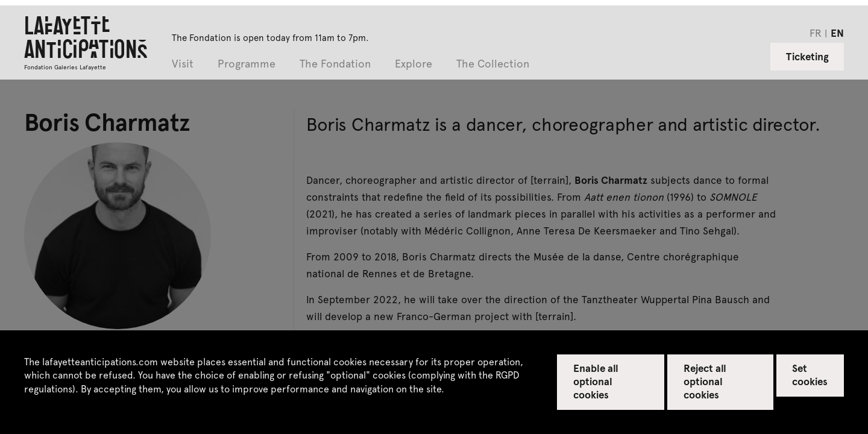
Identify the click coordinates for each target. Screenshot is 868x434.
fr (816, 33)
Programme (247, 64)
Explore (414, 64)
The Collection (493, 64)
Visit (183, 64)
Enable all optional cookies (596, 381)
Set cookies (810, 374)
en (837, 33)
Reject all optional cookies (705, 381)
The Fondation (335, 64)
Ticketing (807, 56)
